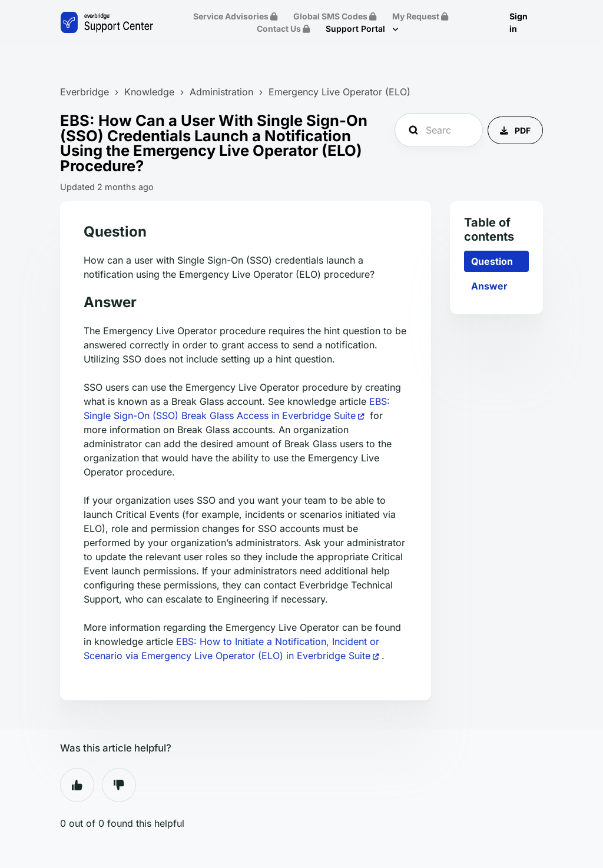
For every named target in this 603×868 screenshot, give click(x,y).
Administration (221, 92)
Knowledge (149, 92)
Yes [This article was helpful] (77, 785)
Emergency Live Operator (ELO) (339, 92)
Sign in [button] (518, 22)
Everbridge (85, 92)
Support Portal (357, 29)
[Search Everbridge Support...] (439, 130)
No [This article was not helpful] (119, 785)
